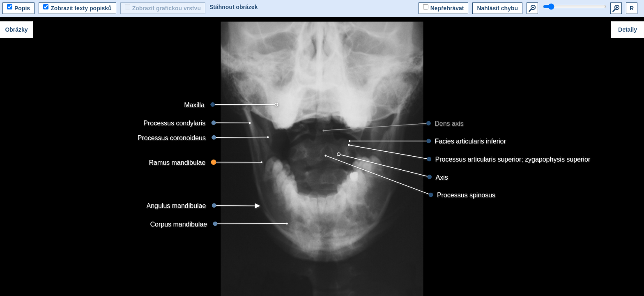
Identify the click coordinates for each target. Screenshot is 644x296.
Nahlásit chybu (497, 8)
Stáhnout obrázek (233, 7)
